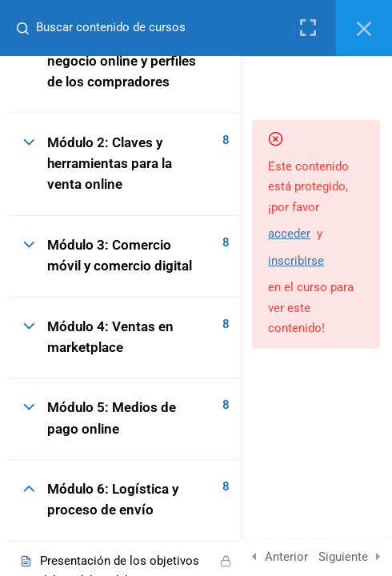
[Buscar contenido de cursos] (21, 28)
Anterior (286, 557)
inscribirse (296, 261)
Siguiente (343, 557)
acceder (289, 234)
